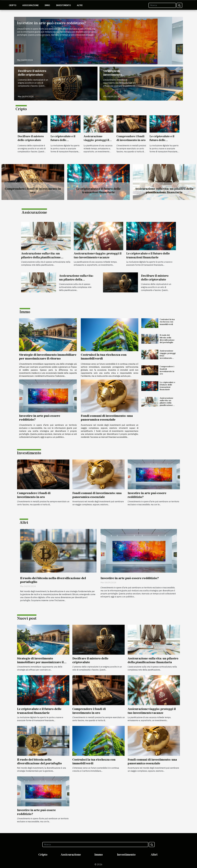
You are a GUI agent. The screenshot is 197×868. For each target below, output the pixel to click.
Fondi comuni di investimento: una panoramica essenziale (107, 418)
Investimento (63, 5)
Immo (47, 5)
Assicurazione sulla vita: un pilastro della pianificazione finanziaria (164, 191)
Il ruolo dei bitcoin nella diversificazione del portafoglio (167, 339)
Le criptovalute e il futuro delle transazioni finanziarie (63, 142)
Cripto (13, 5)
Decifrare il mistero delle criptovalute (32, 73)
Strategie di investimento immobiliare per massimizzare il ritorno (120, 77)
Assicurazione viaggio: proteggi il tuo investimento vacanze (96, 142)
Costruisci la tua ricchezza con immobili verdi (104, 357)
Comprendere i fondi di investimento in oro (131, 138)
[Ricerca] (162, 5)
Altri (80, 5)
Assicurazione (30, 5)
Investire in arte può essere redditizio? (52, 23)
